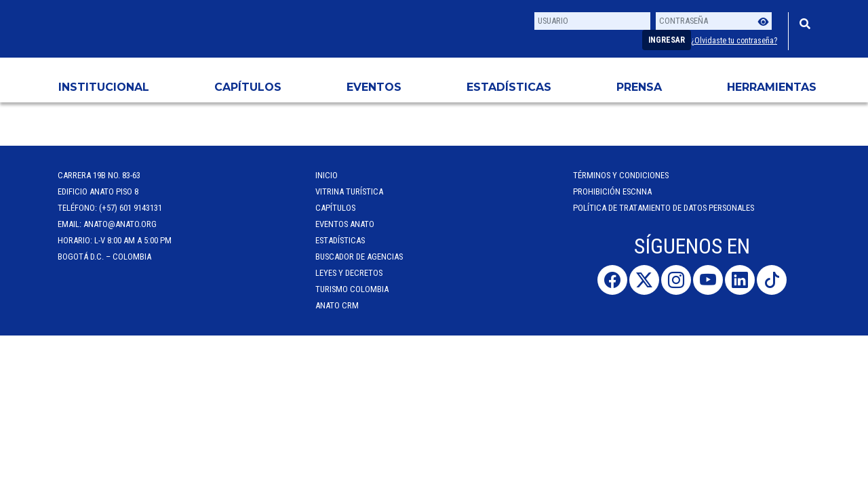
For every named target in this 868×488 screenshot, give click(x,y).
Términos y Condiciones (621, 175)
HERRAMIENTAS (772, 87)
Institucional (104, 87)
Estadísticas (509, 87)
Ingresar (667, 40)
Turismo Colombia (352, 289)
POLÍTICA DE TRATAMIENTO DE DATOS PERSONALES (664, 208)
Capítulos (248, 87)
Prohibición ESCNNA (612, 191)
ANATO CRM (337, 305)
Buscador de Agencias (359, 257)
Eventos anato (345, 224)
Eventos (374, 87)
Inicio (327, 175)
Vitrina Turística (349, 191)
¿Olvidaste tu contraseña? (734, 41)
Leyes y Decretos (349, 273)
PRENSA (639, 87)
